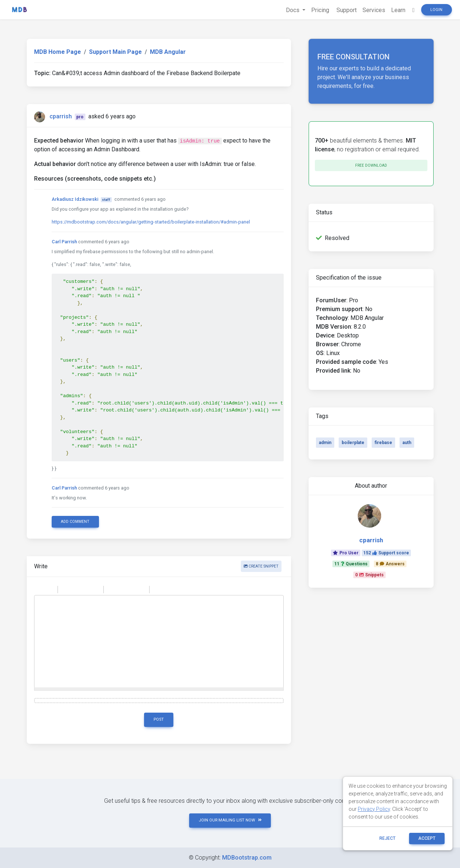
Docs (293, 10)
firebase (383, 443)
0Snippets (369, 575)
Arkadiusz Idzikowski (75, 199)
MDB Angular (168, 52)
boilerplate (353, 443)
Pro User (346, 553)
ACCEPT (427, 838)
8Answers (390, 564)
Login (436, 10)
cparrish (61, 116)
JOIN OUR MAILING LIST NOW (230, 820)
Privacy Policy (374, 809)
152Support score (386, 553)
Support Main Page (115, 52)
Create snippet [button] (261, 566)
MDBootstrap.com (247, 858)
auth (407, 443)
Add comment (75, 522)
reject (387, 838)
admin (325, 443)
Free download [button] (371, 165)
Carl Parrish (64, 242)
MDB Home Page (58, 52)
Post (159, 719)
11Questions (351, 564)
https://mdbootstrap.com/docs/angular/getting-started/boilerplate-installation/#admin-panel (151, 222)
